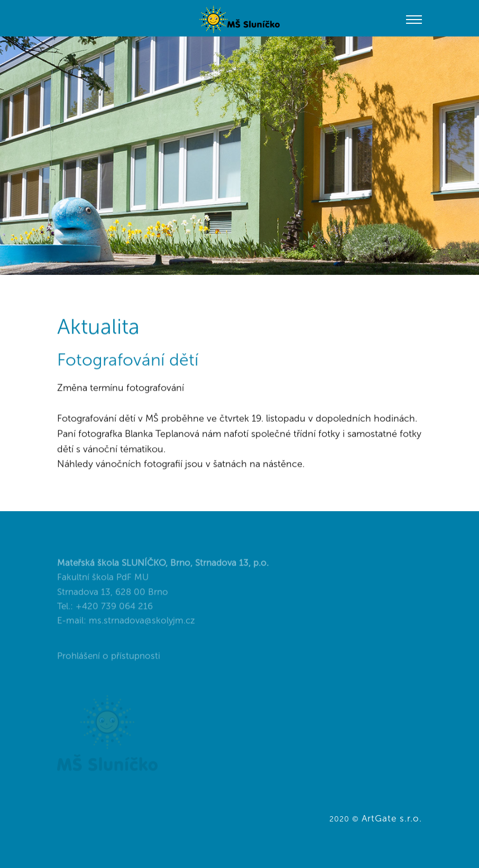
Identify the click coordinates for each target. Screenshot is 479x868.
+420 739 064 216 (114, 612)
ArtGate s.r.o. (392, 818)
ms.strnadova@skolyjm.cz (142, 626)
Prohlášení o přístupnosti (109, 661)
